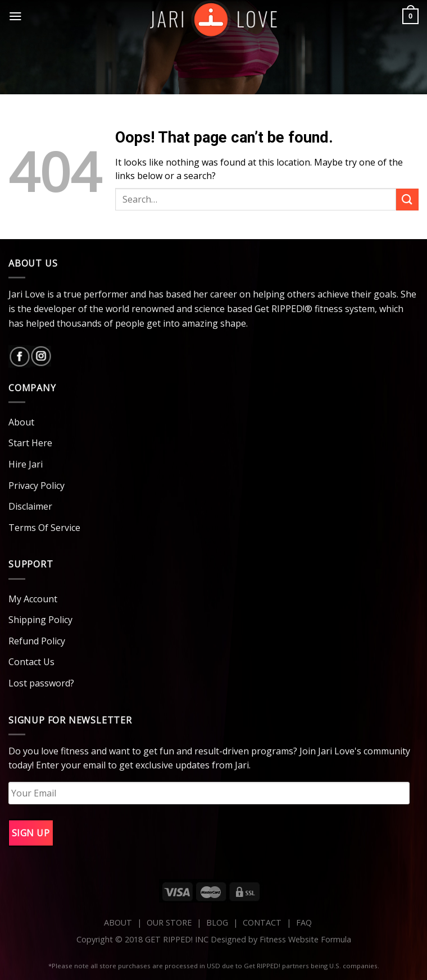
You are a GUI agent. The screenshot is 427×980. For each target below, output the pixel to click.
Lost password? (41, 683)
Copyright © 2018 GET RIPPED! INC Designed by (168, 939)
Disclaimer (30, 506)
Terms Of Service (44, 528)
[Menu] (15, 16)
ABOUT (118, 922)
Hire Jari (26, 464)
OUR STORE (169, 922)
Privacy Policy (37, 486)
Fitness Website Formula (305, 939)
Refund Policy (37, 641)
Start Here (30, 443)
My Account (33, 599)
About (21, 422)
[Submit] (407, 200)
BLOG (217, 922)
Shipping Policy (40, 620)
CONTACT (263, 922)
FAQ (304, 922)
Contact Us (31, 662)
